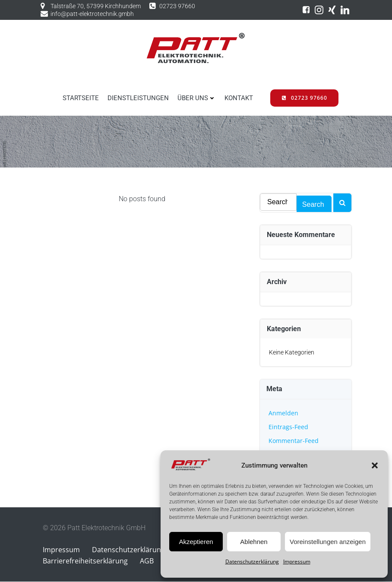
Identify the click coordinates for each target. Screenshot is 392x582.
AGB (147, 561)
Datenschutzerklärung (252, 561)
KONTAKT (239, 98)
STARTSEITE (81, 98)
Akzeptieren (196, 542)
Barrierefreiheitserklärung (85, 561)
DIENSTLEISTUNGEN (138, 98)
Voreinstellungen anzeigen (328, 542)
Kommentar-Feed (294, 441)
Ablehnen (254, 542)
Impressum (297, 561)
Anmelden (283, 413)
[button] (375, 465)
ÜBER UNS (197, 98)
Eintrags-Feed (288, 427)
